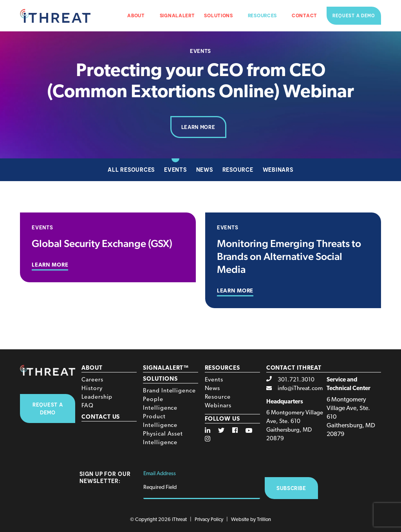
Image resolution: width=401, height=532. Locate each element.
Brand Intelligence (169, 391)
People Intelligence (160, 404)
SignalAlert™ (166, 368)
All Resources (131, 170)
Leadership (97, 397)
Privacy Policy (209, 520)
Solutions (218, 15)
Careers (92, 380)
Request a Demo (354, 16)
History (92, 389)
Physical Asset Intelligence (163, 438)
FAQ (88, 406)
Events (175, 170)
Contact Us (101, 417)
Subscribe (291, 488)
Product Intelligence (160, 421)
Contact (304, 15)
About (136, 15)
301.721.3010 (296, 380)
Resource (238, 170)
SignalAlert (177, 15)
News (205, 170)
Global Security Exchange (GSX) (102, 243)
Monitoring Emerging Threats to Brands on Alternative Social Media (289, 256)
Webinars (278, 170)
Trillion (264, 520)
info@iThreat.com (300, 389)
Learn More (198, 127)
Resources (262, 15)
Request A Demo (48, 409)
